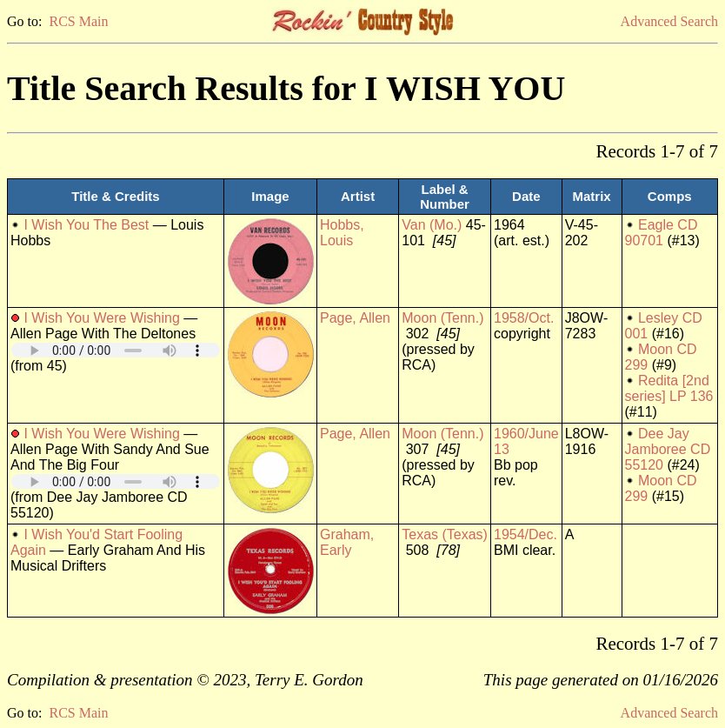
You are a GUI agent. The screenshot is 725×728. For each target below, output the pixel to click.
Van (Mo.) (432, 225)
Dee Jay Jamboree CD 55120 (668, 449)
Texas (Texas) (445, 534)
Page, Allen (355, 318)
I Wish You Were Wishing (101, 318)
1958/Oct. (524, 318)
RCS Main (78, 21)
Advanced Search (669, 21)
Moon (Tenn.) (442, 318)
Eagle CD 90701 (662, 233)
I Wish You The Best (86, 225)
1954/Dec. (525, 534)
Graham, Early (347, 542)
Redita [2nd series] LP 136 (669, 388)
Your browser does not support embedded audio (116, 350)
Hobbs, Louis (342, 233)
